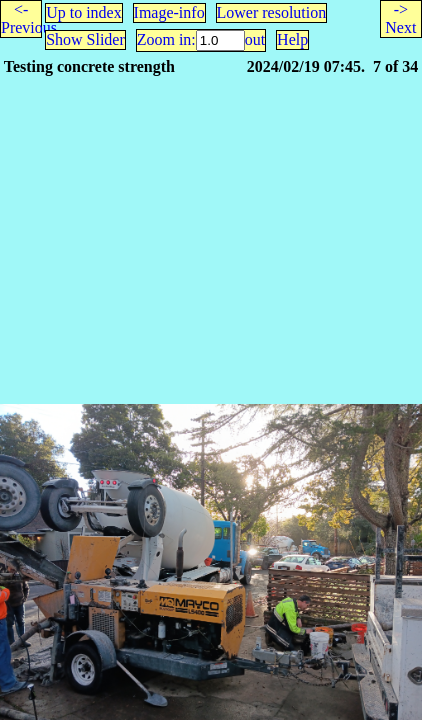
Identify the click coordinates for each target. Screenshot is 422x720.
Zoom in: (166, 39)
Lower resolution (272, 12)
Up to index (84, 12)
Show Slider (85, 39)
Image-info (169, 12)
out (255, 39)
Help (292, 39)
